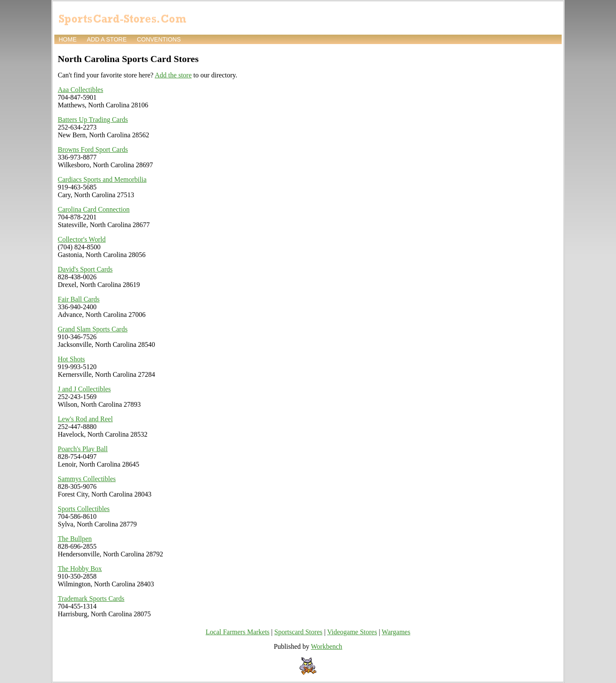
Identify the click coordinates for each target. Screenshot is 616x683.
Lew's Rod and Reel (85, 419)
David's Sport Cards (85, 269)
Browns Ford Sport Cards (93, 149)
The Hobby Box (80, 569)
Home (68, 39)
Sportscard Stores (298, 632)
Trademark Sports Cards (91, 599)
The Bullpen (75, 539)
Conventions (159, 39)
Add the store (173, 75)
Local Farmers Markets (238, 632)
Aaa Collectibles (80, 90)
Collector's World (82, 239)
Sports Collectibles (84, 509)
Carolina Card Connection (94, 209)
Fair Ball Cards (79, 299)
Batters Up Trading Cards (93, 120)
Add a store (107, 39)
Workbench (327, 646)
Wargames (396, 632)
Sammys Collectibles (87, 479)
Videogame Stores (352, 632)
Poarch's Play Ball (83, 449)
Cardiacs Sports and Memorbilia (102, 179)
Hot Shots (71, 359)
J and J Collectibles (84, 389)
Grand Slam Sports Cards (93, 329)
